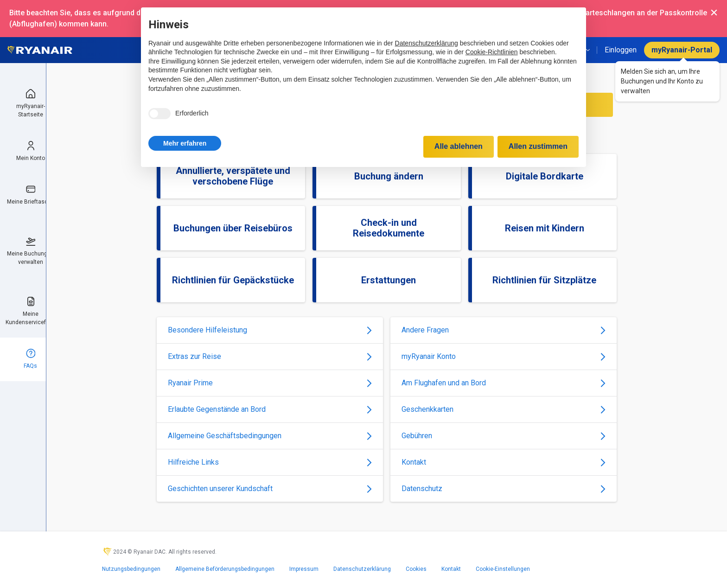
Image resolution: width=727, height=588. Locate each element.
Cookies (416, 569)
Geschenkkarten (504, 409)
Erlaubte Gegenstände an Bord (270, 409)
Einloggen (621, 50)
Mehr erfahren (185, 143)
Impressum (304, 569)
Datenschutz (504, 489)
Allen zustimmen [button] (538, 146)
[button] (185, 143)
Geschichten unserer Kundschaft (270, 489)
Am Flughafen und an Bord (504, 383)
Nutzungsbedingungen (131, 569)
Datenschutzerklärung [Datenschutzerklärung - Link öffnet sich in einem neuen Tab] (427, 43)
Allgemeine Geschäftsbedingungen (270, 436)
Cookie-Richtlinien (492, 52)
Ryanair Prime (270, 383)
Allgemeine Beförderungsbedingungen (225, 569)
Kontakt (504, 462)
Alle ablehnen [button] (459, 146)
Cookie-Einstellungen (503, 569)
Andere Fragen (504, 330)
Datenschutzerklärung (362, 569)
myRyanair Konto (504, 356)
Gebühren (504, 436)
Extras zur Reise (270, 356)
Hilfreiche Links (270, 462)
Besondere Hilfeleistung (270, 330)
